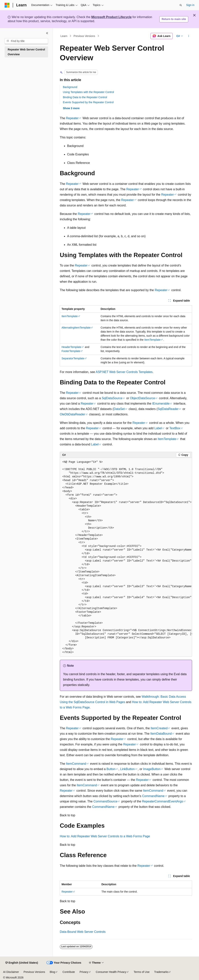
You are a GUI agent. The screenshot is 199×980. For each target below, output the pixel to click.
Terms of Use (142, 972)
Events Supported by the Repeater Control (88, 102)
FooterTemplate (71, 351)
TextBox (175, 428)
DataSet (119, 409)
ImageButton (152, 769)
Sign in (190, 5)
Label (158, 428)
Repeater (72, 118)
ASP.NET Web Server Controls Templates (124, 372)
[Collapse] (47, 33)
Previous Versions (84, 36)
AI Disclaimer (11, 972)
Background (70, 87)
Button (111, 769)
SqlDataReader (168, 409)
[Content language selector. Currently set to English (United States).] (22, 963)
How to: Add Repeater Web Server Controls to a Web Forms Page (105, 836)
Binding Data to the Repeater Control (85, 97)
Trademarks (161, 972)
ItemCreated (159, 728)
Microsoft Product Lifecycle (112, 17)
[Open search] (181, 5)
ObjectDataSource (143, 398)
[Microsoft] (7, 5)
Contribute (69, 972)
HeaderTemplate (71, 347)
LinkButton (127, 769)
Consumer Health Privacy (111, 972)
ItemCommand (76, 764)
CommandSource (105, 801)
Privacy (84, 972)
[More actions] (189, 36)
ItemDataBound (161, 734)
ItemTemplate (70, 316)
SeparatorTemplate (73, 358)
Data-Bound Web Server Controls (83, 932)
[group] (126, 557)
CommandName (153, 796)
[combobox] (26, 41)
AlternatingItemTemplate (76, 328)
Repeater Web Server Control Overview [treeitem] (26, 52)
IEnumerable (161, 404)
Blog (52, 972)
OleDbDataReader (72, 414)
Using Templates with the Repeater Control (88, 92)
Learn (64, 36)
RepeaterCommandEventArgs (163, 801)
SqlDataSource (112, 398)
